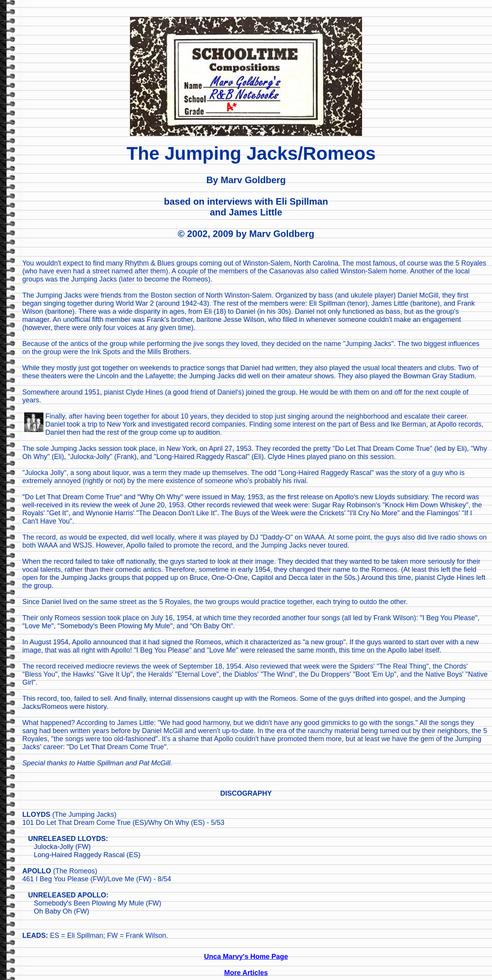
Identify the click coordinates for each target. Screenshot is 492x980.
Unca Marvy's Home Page (246, 957)
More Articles (246, 973)
